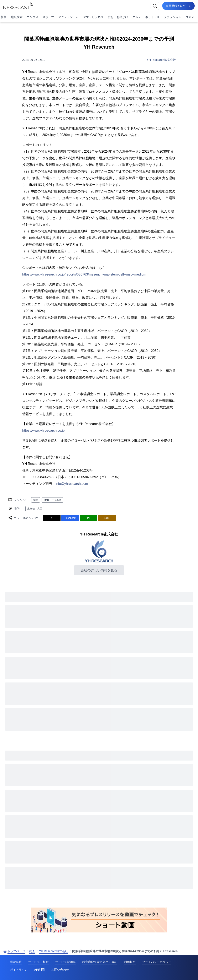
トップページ (14, 951)
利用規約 (130, 962)
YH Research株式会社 (161, 60)
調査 (36, 500)
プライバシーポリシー (157, 962)
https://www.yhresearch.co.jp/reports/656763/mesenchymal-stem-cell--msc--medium (84, 274)
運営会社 (16, 962)
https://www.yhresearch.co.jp (43, 431)
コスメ (190, 17)
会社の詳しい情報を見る (99, 570)
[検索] (155, 6)
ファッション (172, 17)
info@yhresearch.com (72, 484)
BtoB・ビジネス (93, 17)
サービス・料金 (38, 962)
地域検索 (17, 17)
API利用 (39, 970)
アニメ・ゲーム (68, 17)
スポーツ (48, 17)
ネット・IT (152, 17)
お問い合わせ (60, 970)
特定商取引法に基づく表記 (100, 962)
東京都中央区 (35, 509)
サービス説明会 (66, 962)
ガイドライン (19, 970)
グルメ (137, 17)
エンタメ (32, 17)
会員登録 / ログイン (178, 6)
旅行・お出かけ (118, 17)
